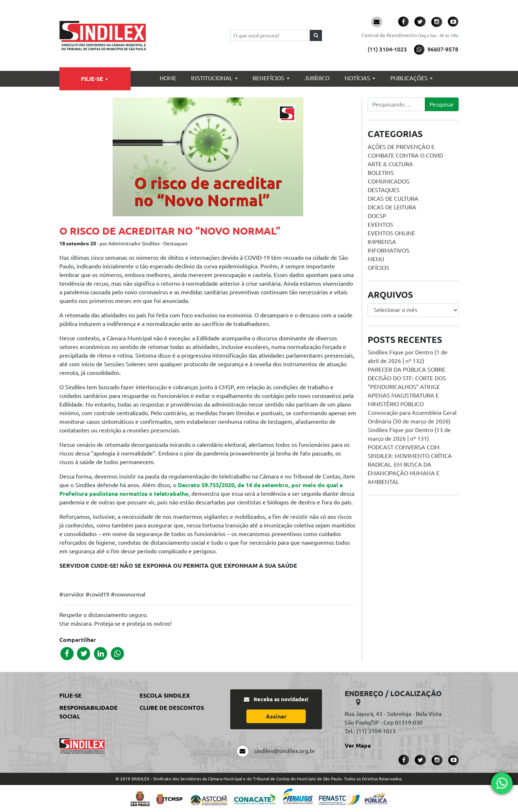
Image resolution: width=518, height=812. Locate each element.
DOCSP (377, 216)
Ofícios (378, 268)
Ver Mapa (358, 745)
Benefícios (268, 78)
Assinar (276, 716)
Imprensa (382, 242)
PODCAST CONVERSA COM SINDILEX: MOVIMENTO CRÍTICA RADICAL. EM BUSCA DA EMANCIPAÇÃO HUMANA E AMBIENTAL (410, 464)
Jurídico (317, 78)
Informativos (388, 250)
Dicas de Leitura (392, 207)
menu (376, 259)
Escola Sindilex (165, 695)
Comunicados (388, 181)
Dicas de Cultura (393, 199)
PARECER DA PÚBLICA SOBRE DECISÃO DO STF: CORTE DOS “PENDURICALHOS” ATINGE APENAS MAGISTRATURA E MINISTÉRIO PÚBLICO (407, 387)
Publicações (409, 78)
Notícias (357, 78)
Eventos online (391, 233)
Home (168, 78)
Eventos (380, 224)
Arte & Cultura (390, 164)
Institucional (212, 78)
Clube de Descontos (172, 708)
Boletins (381, 173)
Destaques (384, 190)
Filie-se (92, 79)
